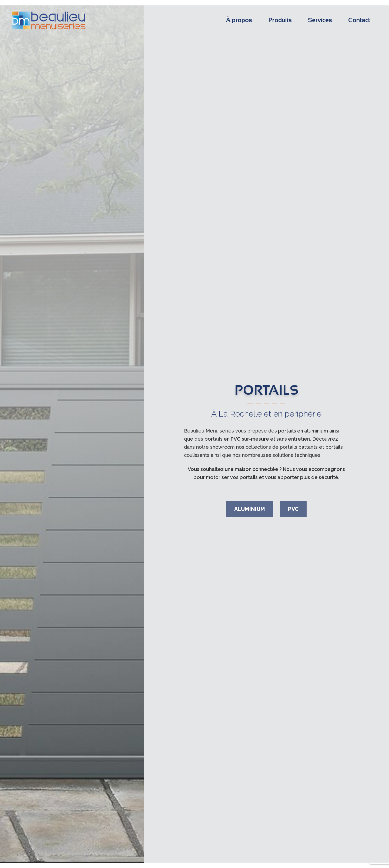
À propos (239, 20)
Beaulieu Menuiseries (49, 20)
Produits (280, 20)
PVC (293, 509)
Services (320, 20)
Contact (359, 20)
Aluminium (250, 509)
